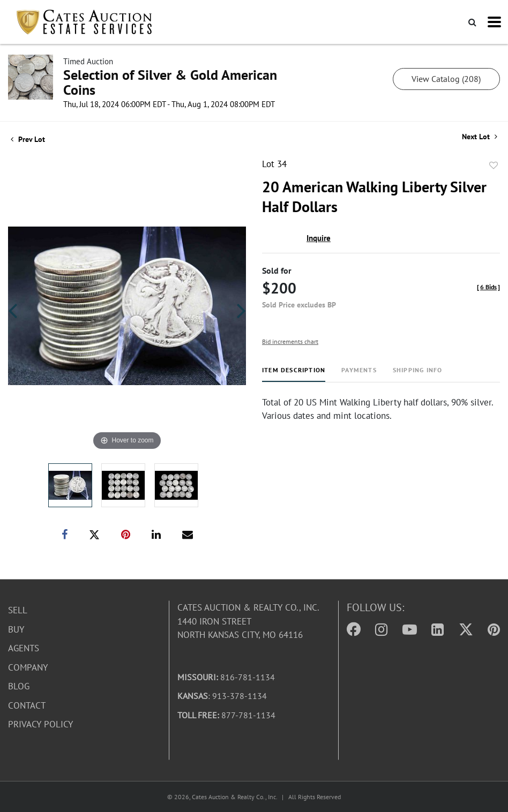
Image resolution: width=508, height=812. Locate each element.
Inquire (319, 238)
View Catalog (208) (446, 79)
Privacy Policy (40, 724)
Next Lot (480, 137)
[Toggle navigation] (494, 22)
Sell (18, 610)
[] (488, 287)
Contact (27, 705)
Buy (16, 629)
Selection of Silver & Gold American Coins (170, 82)
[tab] (294, 374)
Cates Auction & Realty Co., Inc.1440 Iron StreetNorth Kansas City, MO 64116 (248, 621)
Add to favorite (494, 166)
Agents (24, 648)
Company (28, 667)
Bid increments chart (290, 341)
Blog (19, 686)
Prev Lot (28, 139)
